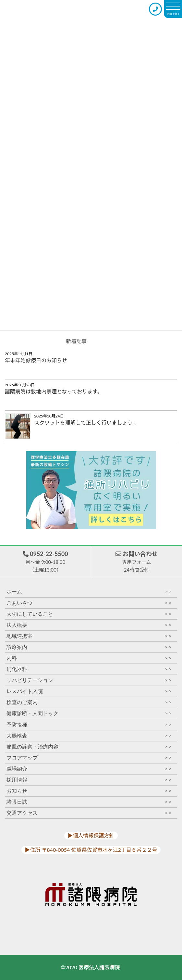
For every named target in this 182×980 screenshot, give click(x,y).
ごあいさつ (89, 603)
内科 (89, 658)
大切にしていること (89, 614)
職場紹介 (89, 769)
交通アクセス (89, 813)
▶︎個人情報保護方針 (91, 835)
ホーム (89, 592)
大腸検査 (89, 736)
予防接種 (89, 725)
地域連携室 (89, 636)
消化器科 (89, 669)
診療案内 (89, 647)
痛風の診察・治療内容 (89, 747)
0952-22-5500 (45, 562)
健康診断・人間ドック (89, 713)
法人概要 (89, 625)
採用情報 (89, 780)
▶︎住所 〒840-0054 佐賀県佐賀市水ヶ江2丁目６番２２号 (91, 850)
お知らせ (89, 791)
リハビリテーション (89, 680)
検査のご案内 (89, 702)
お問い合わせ (137, 562)
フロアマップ (89, 758)
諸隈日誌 (89, 802)
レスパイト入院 (89, 691)
